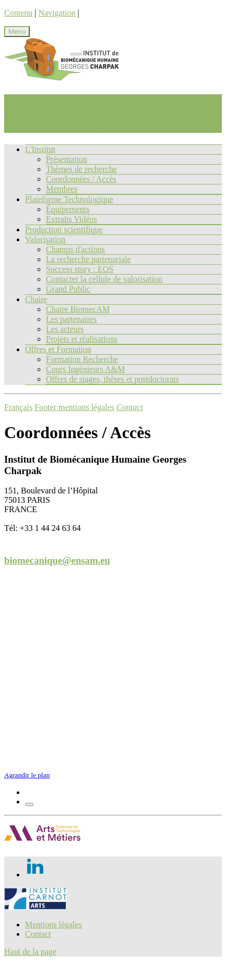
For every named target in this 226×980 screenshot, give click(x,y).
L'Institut (40, 149)
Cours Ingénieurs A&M (85, 369)
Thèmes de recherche (81, 169)
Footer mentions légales (74, 407)
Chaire (36, 299)
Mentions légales (53, 925)
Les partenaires (71, 319)
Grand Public (68, 289)
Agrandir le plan (27, 775)
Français (18, 407)
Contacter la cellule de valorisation (104, 279)
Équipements (68, 209)
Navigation (57, 13)
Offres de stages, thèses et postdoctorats (112, 379)
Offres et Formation (58, 349)
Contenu (18, 13)
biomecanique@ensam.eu (57, 560)
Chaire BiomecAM (78, 309)
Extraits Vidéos (72, 219)
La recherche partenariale (88, 259)
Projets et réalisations (82, 339)
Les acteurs (65, 329)
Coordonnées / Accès (81, 179)
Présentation (67, 159)
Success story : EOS (80, 269)
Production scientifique (64, 230)
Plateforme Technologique (69, 199)
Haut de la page (30, 952)
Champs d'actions (75, 249)
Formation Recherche (82, 359)
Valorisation (45, 239)
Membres (62, 189)
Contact (38, 934)
